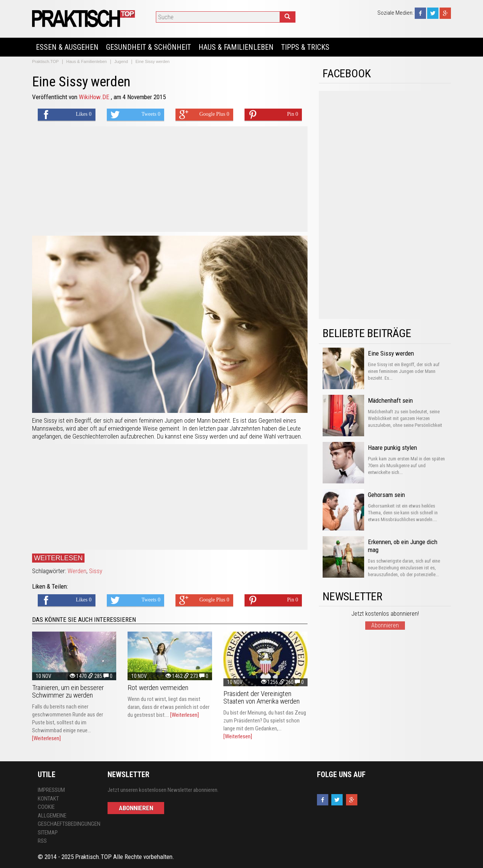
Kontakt (48, 799)
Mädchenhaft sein (390, 400)
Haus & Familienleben (236, 47)
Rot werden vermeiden (158, 688)
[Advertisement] (170, 179)
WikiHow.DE (95, 97)
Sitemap (48, 833)
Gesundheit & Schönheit (148, 47)
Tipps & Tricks (305, 47)
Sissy (96, 571)
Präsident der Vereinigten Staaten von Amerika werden (261, 697)
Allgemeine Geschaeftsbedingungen (67, 820)
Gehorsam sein (386, 495)
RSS (42, 841)
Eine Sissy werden (391, 353)
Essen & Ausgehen (67, 47)
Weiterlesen (58, 558)
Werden (77, 571)
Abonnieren (385, 625)
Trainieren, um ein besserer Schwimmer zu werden (68, 691)
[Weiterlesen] (46, 738)
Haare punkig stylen (392, 448)
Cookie (46, 807)
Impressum (51, 790)
